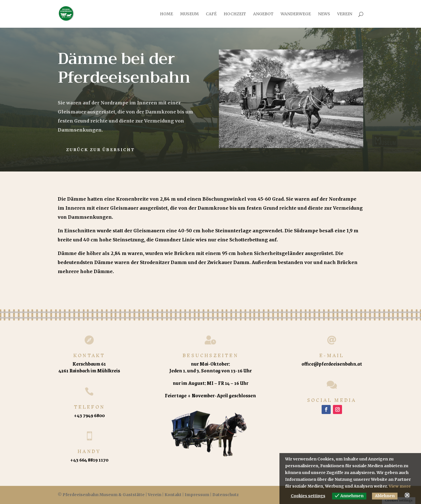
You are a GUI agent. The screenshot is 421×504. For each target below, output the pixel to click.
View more (400, 486)
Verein (345, 14)
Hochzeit (235, 14)
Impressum (197, 495)
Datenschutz (226, 495)
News (324, 14)
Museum (189, 14)
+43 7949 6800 (89, 415)
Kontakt (173, 495)
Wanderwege (296, 14)
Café (211, 14)
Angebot (263, 14)
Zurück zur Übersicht (101, 150)
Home (166, 14)
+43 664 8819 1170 (89, 460)
